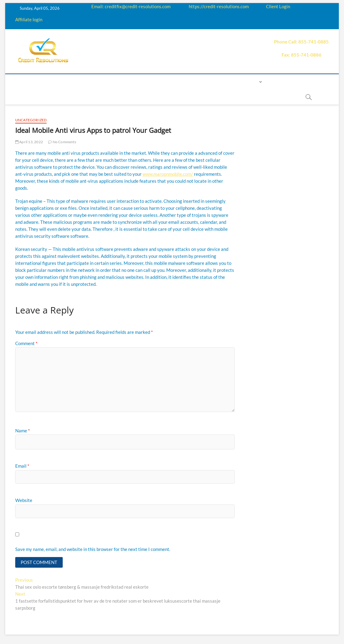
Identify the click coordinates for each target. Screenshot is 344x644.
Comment (26, 343)
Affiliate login (29, 19)
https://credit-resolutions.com (219, 6)
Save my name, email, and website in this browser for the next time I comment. (93, 549)
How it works (91, 82)
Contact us (224, 82)
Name (23, 431)
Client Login (278, 6)
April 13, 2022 (29, 142)
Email (22, 466)
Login (251, 82)
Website (24, 500)
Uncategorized (31, 120)
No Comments (62, 142)
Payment (193, 82)
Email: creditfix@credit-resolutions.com (131, 6)
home (32, 82)
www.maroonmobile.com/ (168, 174)
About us (57, 82)
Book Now (281, 82)
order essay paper (160, 97)
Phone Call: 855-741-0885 (301, 42)
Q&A (152, 82)
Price (170, 82)
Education (128, 82)
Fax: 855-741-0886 (302, 55)
